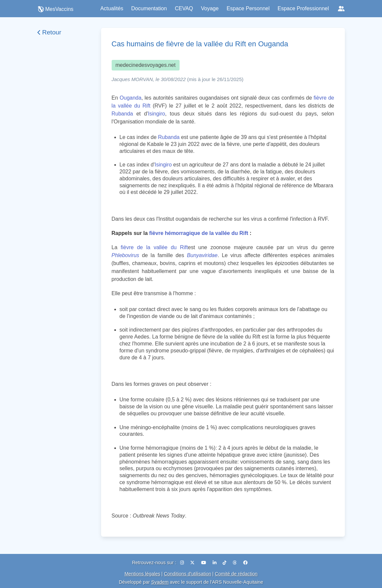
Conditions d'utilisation (188, 574)
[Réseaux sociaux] (341, 9)
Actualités (112, 8)
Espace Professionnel (303, 8)
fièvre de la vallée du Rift (154, 247)
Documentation (149, 8)
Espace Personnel (248, 8)
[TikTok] (225, 563)
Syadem (160, 582)
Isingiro (157, 114)
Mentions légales (142, 574)
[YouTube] (204, 563)
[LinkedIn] (215, 563)
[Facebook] (245, 563)
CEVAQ (184, 8)
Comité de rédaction (236, 574)
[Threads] (235, 563)
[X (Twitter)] (193, 563)
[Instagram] (183, 563)
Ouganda (131, 98)
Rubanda (122, 114)
